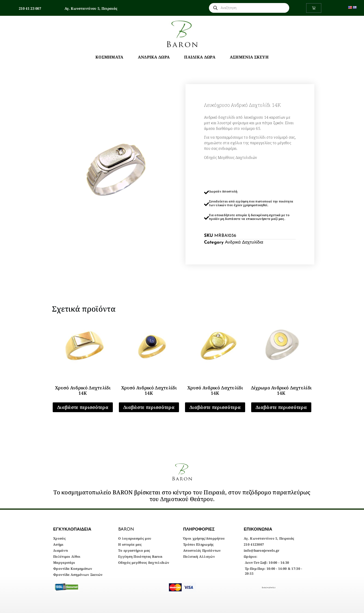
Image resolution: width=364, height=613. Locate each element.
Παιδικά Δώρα (200, 57)
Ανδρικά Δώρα (154, 57)
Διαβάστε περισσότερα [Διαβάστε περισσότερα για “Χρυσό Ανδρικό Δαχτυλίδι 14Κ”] (83, 407)
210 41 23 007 (30, 8)
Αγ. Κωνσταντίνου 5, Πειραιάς (91, 8)
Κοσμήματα (109, 57)
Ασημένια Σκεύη (249, 57)
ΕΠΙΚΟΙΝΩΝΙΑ (258, 529)
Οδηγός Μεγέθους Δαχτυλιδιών (231, 157)
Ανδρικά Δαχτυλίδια (244, 243)
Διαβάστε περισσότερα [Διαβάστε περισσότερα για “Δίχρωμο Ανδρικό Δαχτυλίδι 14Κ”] (281, 407)
